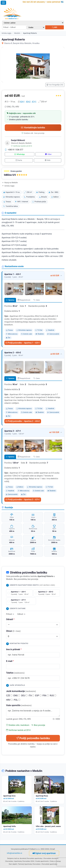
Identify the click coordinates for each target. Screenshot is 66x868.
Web (48, 160)
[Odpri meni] (3, 3)
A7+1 (34, 102)
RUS (53, 696)
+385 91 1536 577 (14, 150)
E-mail (10, 661)
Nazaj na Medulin (10, 183)
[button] (33, 173)
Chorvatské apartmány (49, 864)
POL (17, 700)
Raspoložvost (24, 300)
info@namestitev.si (15, 853)
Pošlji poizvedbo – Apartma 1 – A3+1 (23, 343)
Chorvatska (9, 861)
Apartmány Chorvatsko (32, 864)
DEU (24, 696)
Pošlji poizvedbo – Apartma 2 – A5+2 (23, 421)
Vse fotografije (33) (55, 85)
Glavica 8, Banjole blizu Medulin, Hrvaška (21, 43)
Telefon (15, 673)
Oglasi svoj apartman (44, 853)
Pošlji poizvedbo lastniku (33, 738)
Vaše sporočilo (19, 705)
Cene (37, 300)
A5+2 (28, 102)
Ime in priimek (14, 649)
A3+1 (22, 102)
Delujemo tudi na (13, 858)
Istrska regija (6, 33)
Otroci (13, 631)
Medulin (17, 33)
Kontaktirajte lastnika (33, 128)
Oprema (10, 300)
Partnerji (21, 864)
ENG (17, 696)
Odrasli (10, 619)
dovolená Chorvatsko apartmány (31, 858)
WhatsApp (20, 154)
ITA (31, 696)
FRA (46, 696)
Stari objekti (13, 864)
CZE (9, 696)
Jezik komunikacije (21, 691)
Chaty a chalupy (55, 861)
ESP (38, 696)
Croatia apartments (42, 861)
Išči (55, 27)
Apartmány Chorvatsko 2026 (24, 861)
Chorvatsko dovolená (51, 858)
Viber (48, 154)
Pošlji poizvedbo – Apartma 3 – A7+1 (23, 500)
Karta (19, 160)
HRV (9, 700)
